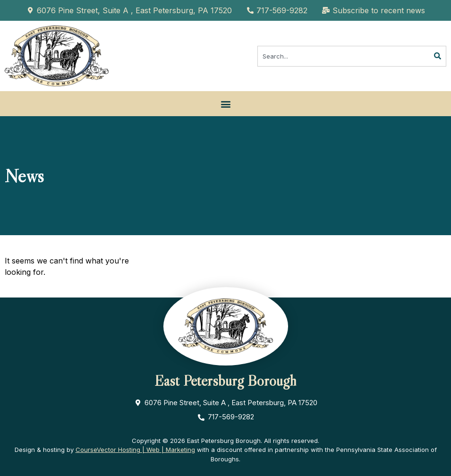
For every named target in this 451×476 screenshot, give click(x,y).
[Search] (438, 56)
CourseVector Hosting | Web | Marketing (135, 450)
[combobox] (343, 56)
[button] (225, 104)
